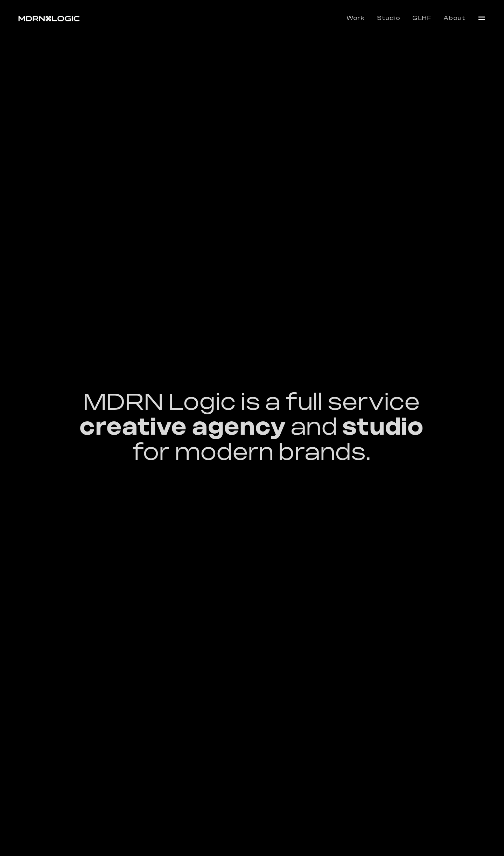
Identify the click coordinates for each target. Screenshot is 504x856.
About (454, 18)
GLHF (422, 18)
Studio (389, 18)
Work (356, 18)
